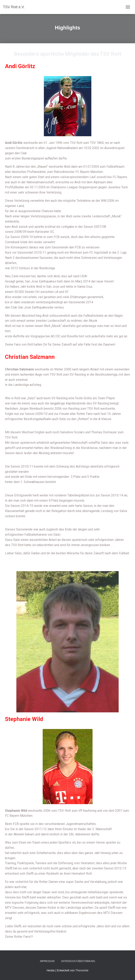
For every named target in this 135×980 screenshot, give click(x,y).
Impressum (47, 961)
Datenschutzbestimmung (78, 961)
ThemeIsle (82, 970)
